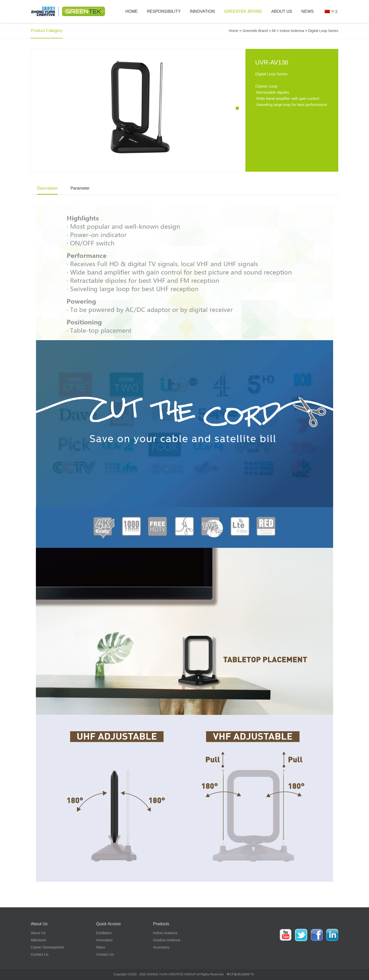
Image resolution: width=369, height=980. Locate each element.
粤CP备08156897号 (240, 974)
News (307, 11)
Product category (47, 31)
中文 (335, 12)
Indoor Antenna (292, 31)
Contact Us (40, 954)
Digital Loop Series (323, 31)
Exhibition (104, 933)
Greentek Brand (243, 11)
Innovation (202, 11)
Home (131, 11)
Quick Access (108, 924)
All (274, 31)
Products (161, 924)
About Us (282, 11)
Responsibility (164, 11)
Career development (47, 947)
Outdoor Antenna (167, 940)
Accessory (161, 947)
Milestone (38, 940)
